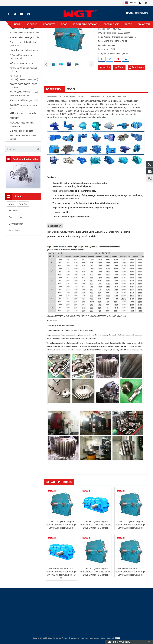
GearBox (23, 204)
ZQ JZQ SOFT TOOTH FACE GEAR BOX (24, 86)
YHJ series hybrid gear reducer (24, 113)
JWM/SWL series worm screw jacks (24, 107)
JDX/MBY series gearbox (118, 53)
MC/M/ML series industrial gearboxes (22, 124)
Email (119, 67)
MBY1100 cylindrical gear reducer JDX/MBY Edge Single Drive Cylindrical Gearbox (61, 525)
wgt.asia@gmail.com (138, 13)
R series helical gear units (22, 28)
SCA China (14, 230)
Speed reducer (16, 217)
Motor (12, 204)
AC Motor (14, 118)
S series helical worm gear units (25, 33)
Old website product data (21, 131)
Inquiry (105, 67)
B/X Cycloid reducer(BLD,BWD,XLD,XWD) (24, 78)
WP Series (14, 211)
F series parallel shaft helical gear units (23, 44)
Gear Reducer (16, 224)
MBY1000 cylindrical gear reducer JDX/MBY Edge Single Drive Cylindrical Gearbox (130, 525)
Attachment (136, 67)
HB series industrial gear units (24, 50)
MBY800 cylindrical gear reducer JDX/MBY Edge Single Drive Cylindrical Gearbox (130, 572)
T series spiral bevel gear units (24, 100)
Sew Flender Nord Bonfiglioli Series (23, 137)
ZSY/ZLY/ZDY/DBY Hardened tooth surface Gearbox (24, 94)
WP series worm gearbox (22, 63)
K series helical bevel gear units (25, 37)
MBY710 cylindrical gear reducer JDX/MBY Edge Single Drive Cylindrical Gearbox (96, 572)
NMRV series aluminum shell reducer (23, 70)
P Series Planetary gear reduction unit (21, 57)
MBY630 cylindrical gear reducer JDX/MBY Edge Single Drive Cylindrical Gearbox (96, 525)
